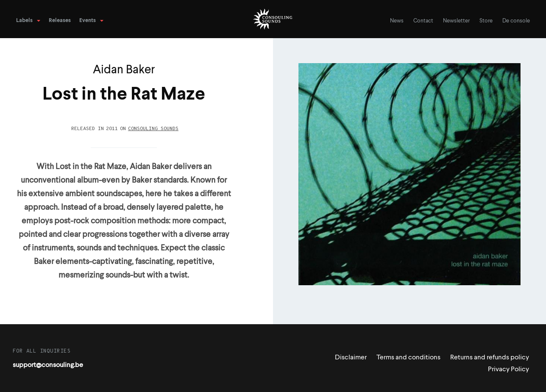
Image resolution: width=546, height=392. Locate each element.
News (397, 21)
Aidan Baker (124, 70)
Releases (60, 21)
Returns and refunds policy (490, 358)
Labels (24, 21)
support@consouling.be (48, 365)
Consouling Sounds (153, 129)
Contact (423, 21)
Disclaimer (351, 358)
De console (516, 21)
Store (486, 21)
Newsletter (456, 21)
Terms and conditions (408, 358)
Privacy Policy (508, 370)
